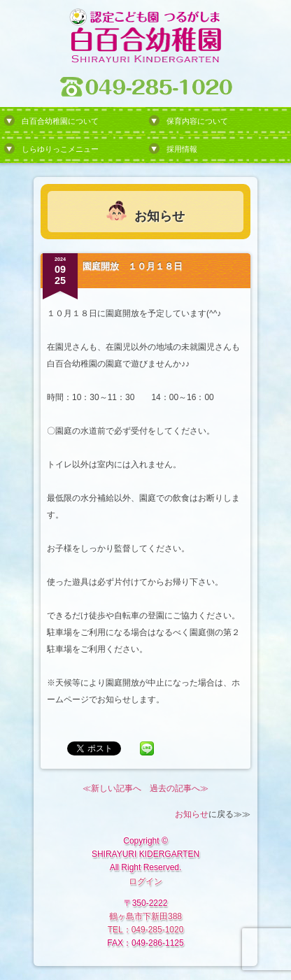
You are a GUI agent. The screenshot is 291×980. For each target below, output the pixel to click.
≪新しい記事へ (112, 788)
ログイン (145, 881)
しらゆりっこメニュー (60, 149)
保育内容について (197, 121)
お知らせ (192, 814)
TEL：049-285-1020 (146, 930)
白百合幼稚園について (60, 121)
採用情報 (182, 149)
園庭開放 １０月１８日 (133, 266)
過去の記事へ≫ (179, 788)
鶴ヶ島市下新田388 (145, 916)
